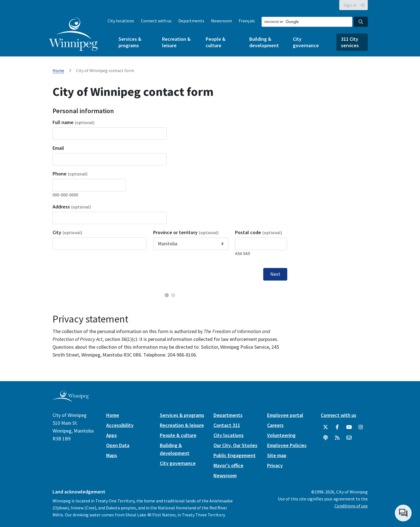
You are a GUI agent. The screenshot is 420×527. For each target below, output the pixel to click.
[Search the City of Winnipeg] (307, 22)
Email (58, 148)
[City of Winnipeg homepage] (71, 400)
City (67, 232)
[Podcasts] (326, 438)
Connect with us (156, 21)
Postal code (258, 232)
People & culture (216, 42)
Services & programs (130, 42)
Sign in (350, 5)
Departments (191, 21)
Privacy (275, 465)
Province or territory (186, 232)
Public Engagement (235, 455)
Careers (275, 425)
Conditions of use (351, 506)
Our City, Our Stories (235, 445)
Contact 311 (227, 425)
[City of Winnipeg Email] (349, 438)
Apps (111, 435)
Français (247, 21)
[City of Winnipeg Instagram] (361, 427)
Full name (73, 122)
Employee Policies (287, 445)
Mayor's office (228, 465)
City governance (306, 42)
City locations (121, 21)
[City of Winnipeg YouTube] (349, 427)
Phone (70, 174)
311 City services (350, 42)
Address (72, 207)
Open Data (118, 445)
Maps (112, 455)
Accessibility (120, 425)
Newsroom (221, 21)
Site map (277, 455)
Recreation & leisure (176, 42)
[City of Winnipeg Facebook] (337, 427)
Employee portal (285, 415)
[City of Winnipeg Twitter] (326, 427)
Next (275, 274)
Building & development (264, 42)
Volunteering (281, 435)
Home (58, 70)
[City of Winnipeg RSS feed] (337, 438)
